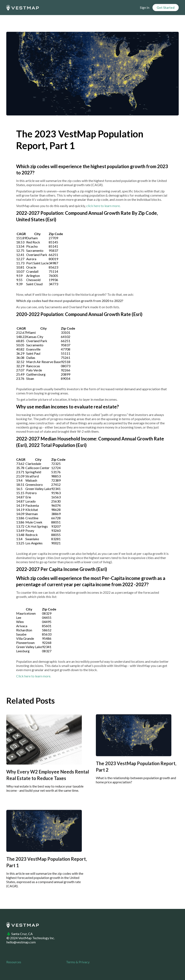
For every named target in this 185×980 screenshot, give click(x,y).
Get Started (166, 8)
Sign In (145, 8)
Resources (14, 962)
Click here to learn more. (34, 676)
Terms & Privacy (78, 962)
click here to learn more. (103, 206)
